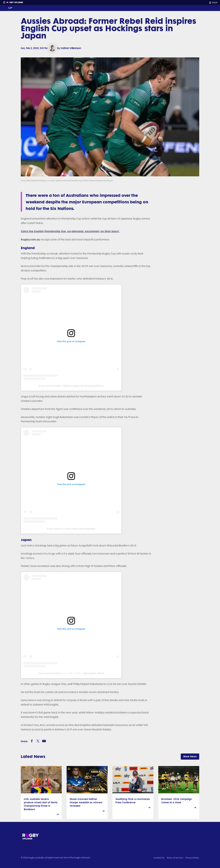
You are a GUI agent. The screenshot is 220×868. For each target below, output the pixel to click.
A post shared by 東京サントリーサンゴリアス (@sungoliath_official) (71, 673)
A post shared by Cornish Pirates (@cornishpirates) (71, 529)
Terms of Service (175, 858)
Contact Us (159, 858)
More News (190, 756)
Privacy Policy (192, 858)
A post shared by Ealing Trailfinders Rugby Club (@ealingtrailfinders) (71, 386)
